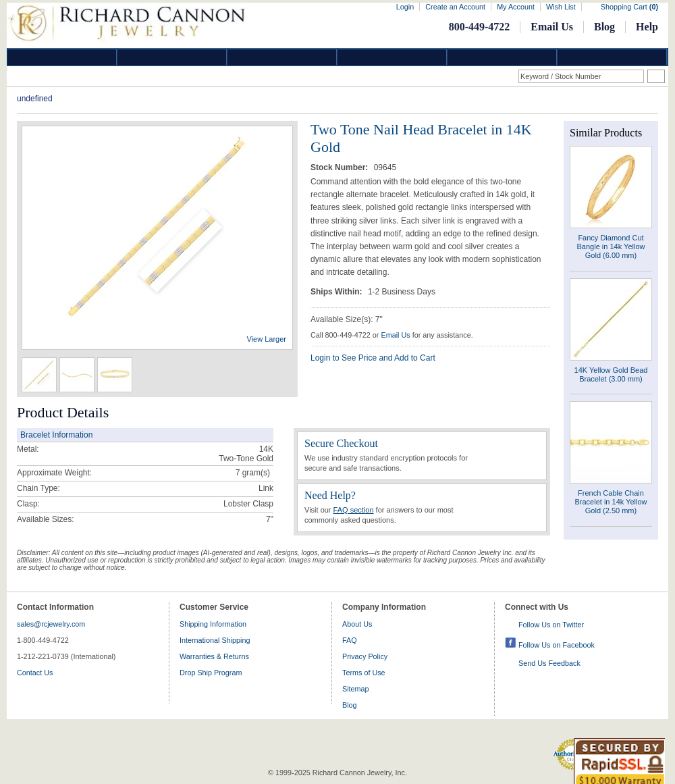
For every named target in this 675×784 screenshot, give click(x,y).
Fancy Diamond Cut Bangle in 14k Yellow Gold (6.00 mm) (611, 246)
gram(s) (253, 473)
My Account (516, 7)
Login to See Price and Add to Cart (373, 358)
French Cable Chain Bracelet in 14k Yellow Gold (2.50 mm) (611, 502)
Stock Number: (341, 167)
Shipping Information (213, 624)
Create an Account (455, 7)
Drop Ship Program (211, 673)
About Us (357, 624)
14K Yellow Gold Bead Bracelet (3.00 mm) (611, 374)
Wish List (561, 7)
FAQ (350, 640)
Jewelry (392, 57)
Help (647, 27)
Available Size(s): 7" (347, 319)
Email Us (552, 27)
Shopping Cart (629, 7)
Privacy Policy (365, 656)
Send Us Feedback (549, 663)
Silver (282, 57)
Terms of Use (364, 673)
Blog (604, 27)
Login (405, 7)
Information (502, 57)
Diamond (62, 57)
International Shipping (215, 640)
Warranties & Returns (214, 656)
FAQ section (354, 510)
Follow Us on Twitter (551, 625)
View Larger (267, 339)
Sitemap (356, 689)
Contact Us (35, 673)
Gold (172, 57)
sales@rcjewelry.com (51, 624)
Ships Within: (337, 292)
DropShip (612, 57)
